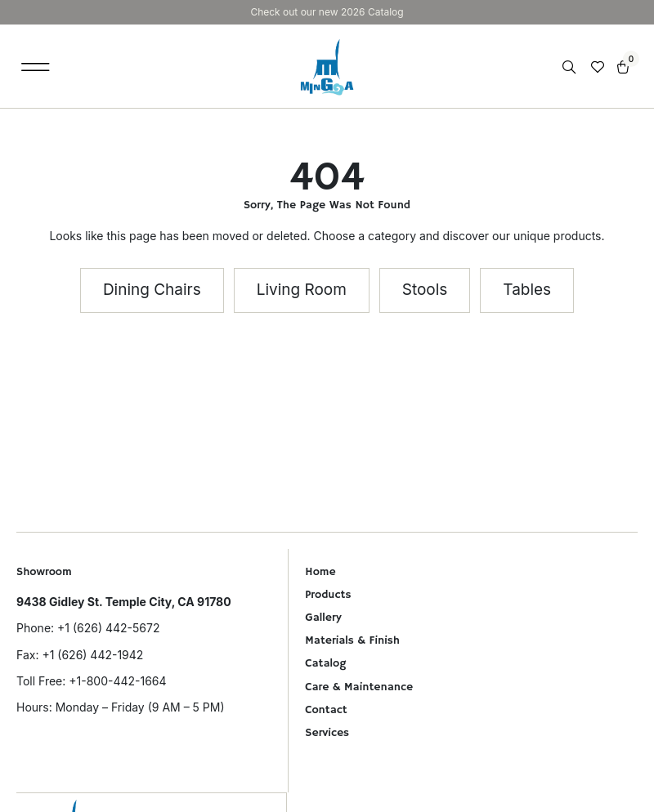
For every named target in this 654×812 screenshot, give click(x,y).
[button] (36, 67)
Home (320, 572)
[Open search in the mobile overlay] (571, 67)
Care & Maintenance (359, 687)
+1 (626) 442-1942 (92, 655)
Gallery (323, 618)
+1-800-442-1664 (117, 681)
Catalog (325, 663)
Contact (326, 710)
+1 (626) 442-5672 (108, 628)
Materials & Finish (352, 640)
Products (328, 595)
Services (327, 733)
